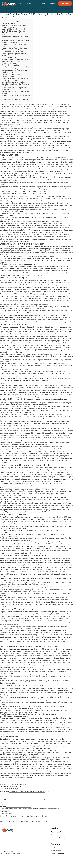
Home (21, 4)
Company (41, 4)
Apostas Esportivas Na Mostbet (13, 82)
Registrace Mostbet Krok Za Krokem (15, 78)
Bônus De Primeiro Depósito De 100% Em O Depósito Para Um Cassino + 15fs (17, 70)
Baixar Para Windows (9, 57)
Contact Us (65, 4)
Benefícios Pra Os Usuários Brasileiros (15, 67)
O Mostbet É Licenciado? (11, 33)
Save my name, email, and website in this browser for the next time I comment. (31, 810)
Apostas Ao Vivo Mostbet (11, 74)
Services (30, 4)
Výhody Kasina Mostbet (10, 65)
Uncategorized (17, 786)
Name (3, 803)
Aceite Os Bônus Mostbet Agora (13, 31)
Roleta (4, 35)
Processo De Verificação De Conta (14, 48)
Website (3, 808)
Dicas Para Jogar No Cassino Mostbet (15, 40)
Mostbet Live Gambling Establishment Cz (16, 95)
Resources (52, 4)
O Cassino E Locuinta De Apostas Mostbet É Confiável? (14, 26)
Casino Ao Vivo (7, 73)
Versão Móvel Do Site (9, 80)
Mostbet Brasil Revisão (10, 42)
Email (3, 806)
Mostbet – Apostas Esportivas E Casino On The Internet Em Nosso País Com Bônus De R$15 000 (16, 61)
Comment (4, 801)
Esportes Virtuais (8, 76)
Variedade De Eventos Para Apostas (15, 99)
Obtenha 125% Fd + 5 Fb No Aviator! (15, 29)
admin (25, 784)
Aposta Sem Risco (8, 23)
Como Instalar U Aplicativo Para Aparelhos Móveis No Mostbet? (13, 51)
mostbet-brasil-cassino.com (24, 152)
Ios (3, 97)
